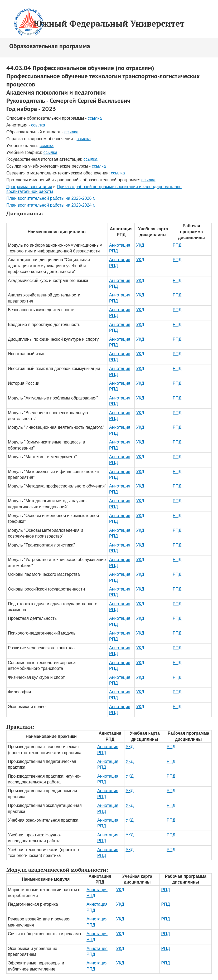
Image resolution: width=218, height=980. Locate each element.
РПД (177, 245)
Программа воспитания (29, 187)
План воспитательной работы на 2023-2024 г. (51, 205)
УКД (140, 245)
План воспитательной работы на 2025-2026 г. (51, 198)
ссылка (95, 118)
